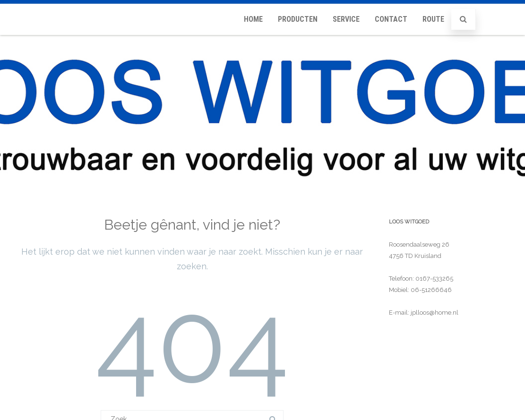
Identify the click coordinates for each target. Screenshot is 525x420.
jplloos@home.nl (435, 313)
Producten (298, 19)
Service (346, 19)
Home (253, 19)
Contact (391, 19)
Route (433, 19)
